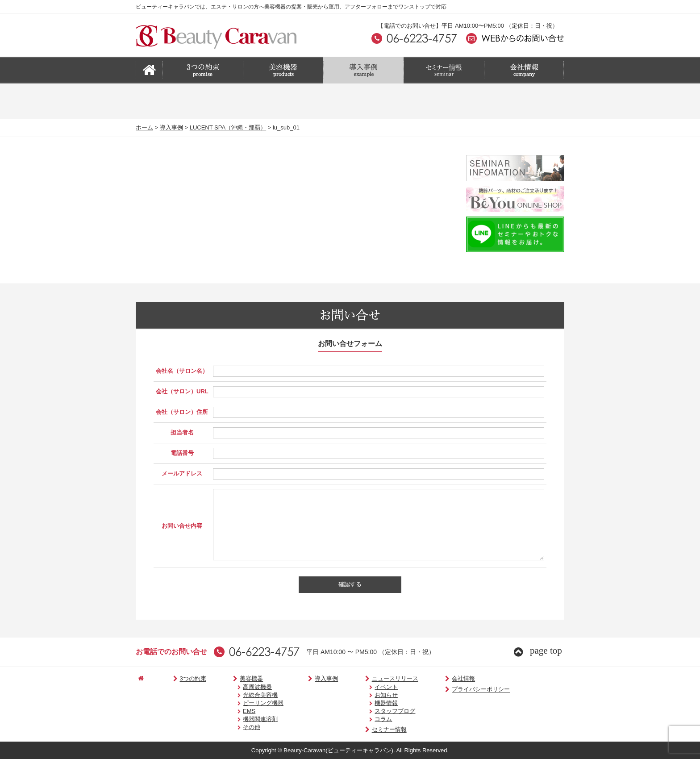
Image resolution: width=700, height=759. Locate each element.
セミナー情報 (370, 730)
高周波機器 (246, 687)
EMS (237, 711)
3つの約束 (183, 679)
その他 (240, 727)
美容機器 (237, 679)
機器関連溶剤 (249, 719)
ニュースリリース (376, 679)
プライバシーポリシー (457, 690)
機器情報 (370, 703)
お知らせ (370, 695)
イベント (370, 687)
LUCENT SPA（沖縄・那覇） (228, 127)
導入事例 (171, 127)
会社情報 (440, 679)
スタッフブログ (379, 711)
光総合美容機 (249, 695)
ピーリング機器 (252, 703)
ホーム (144, 127)
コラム (367, 719)
